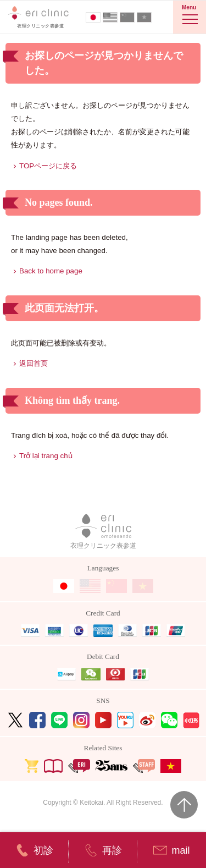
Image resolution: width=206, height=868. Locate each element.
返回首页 (34, 363)
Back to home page (51, 271)
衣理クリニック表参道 (103, 532)
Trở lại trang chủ (46, 456)
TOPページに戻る (48, 166)
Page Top (184, 805)
